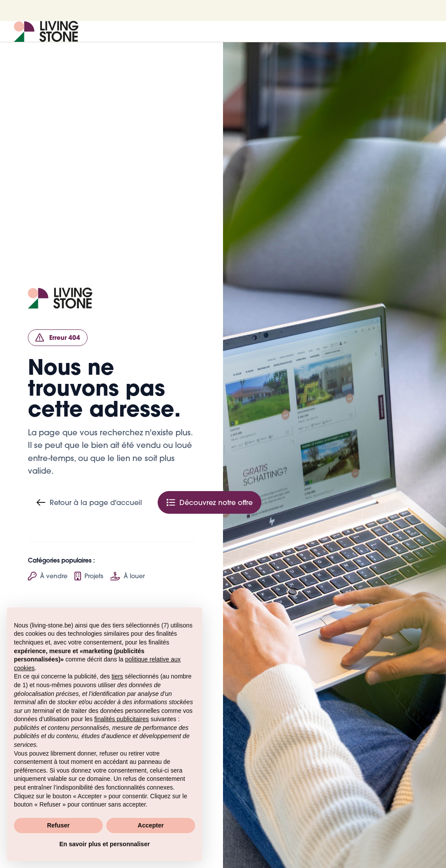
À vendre (48, 576)
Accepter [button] (151, 825)
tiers (117, 676)
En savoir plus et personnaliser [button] (105, 844)
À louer (127, 576)
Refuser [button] (58, 825)
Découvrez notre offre (209, 502)
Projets (89, 576)
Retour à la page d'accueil (89, 502)
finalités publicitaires (121, 719)
